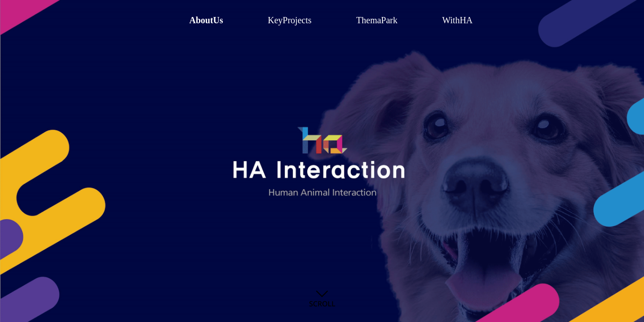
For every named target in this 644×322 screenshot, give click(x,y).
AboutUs (206, 20)
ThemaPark (377, 20)
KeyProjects (290, 20)
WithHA (458, 20)
